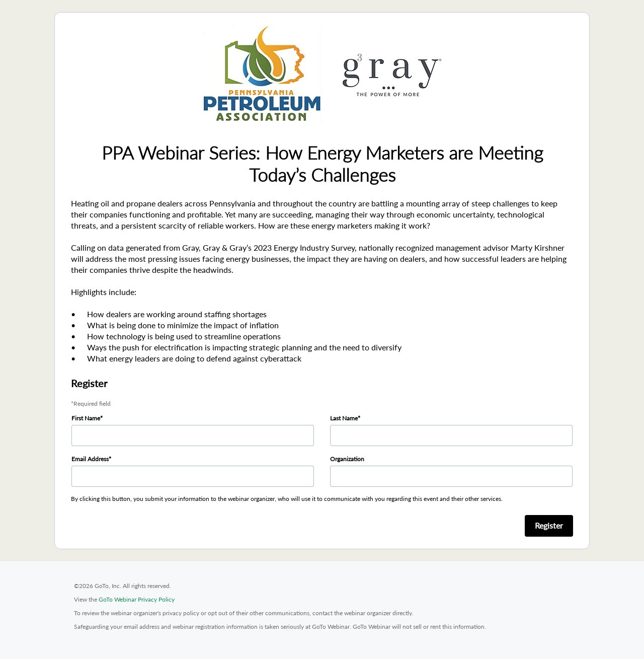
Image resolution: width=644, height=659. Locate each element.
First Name (86, 418)
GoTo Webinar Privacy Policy (137, 599)
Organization (347, 459)
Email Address (90, 459)
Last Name (344, 418)
